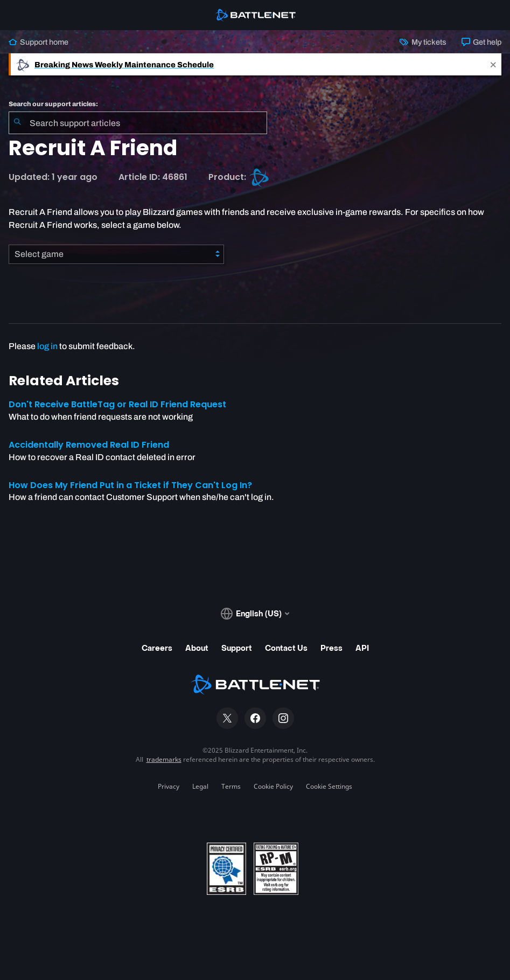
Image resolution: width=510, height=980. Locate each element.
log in (47, 346)
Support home (39, 42)
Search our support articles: (53, 104)
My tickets (423, 42)
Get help (481, 42)
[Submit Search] (17, 123)
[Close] (493, 64)
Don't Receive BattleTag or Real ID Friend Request (117, 404)
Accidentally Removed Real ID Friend (89, 445)
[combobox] (138, 123)
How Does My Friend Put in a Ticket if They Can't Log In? (130, 485)
